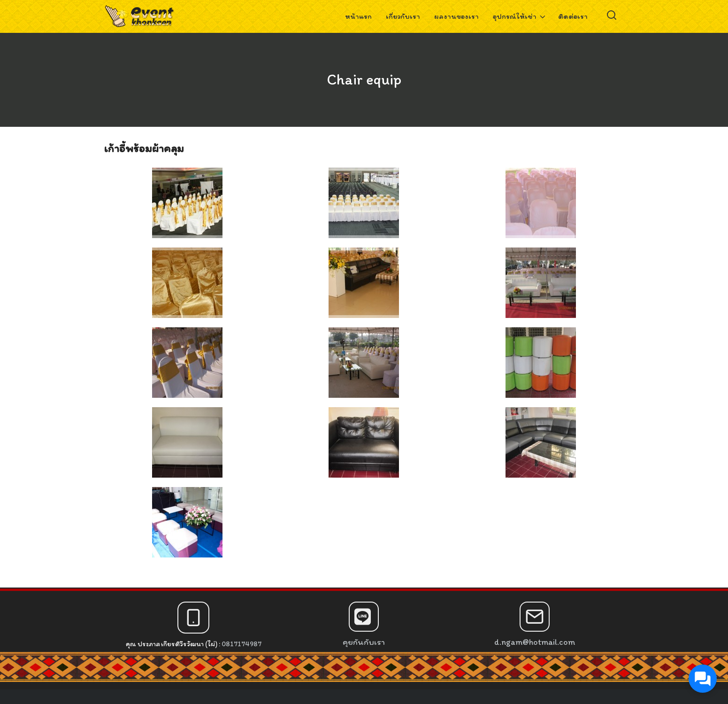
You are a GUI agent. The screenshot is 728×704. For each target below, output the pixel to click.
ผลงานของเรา (456, 16)
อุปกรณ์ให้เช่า (515, 16)
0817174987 (241, 644)
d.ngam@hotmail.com (535, 642)
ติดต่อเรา (573, 16)
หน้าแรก (358, 16)
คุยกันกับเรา (364, 642)
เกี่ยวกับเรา (403, 16)
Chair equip (364, 79)
